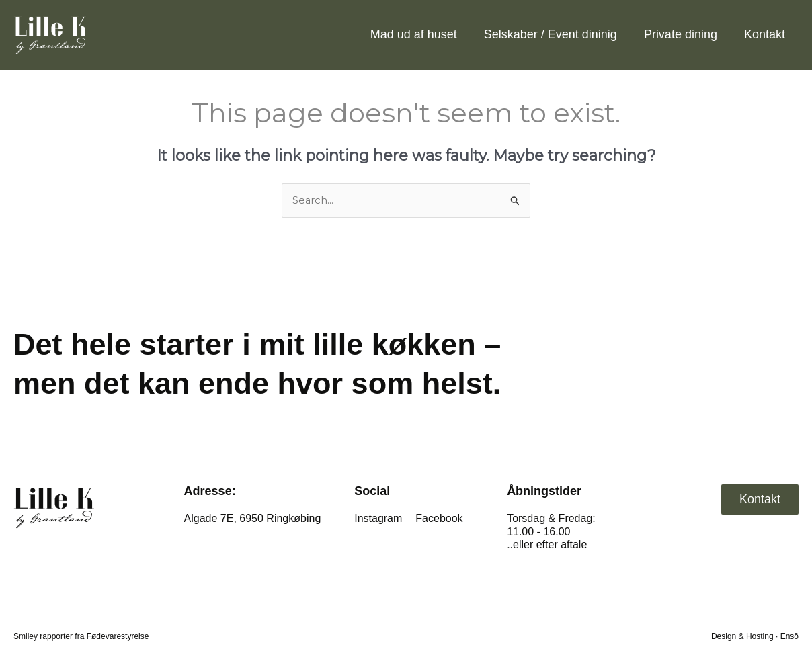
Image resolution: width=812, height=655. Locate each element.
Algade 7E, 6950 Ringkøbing (253, 519)
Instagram (378, 519)
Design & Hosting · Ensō (755, 636)
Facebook (439, 519)
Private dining (681, 34)
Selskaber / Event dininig (551, 34)
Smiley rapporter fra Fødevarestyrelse (81, 636)
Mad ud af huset (414, 34)
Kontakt (765, 34)
